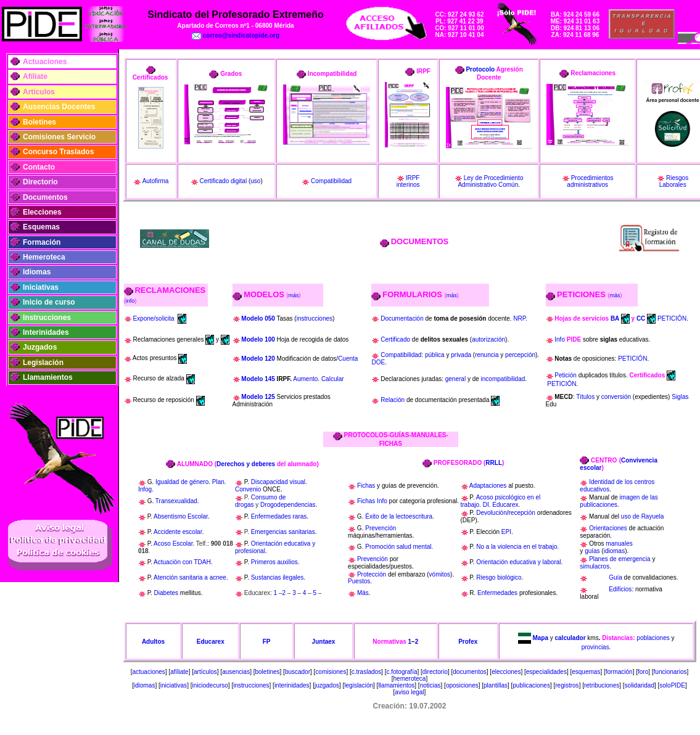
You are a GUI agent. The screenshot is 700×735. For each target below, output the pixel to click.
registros (567, 685)
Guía (616, 577)
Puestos (359, 581)
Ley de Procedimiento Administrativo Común (490, 182)
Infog (145, 489)
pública (435, 355)
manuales (619, 544)
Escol (179, 544)
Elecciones (42, 212)
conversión (616, 397)
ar (190, 544)
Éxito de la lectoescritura (399, 516)
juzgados (327, 685)
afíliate (179, 672)
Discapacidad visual (278, 482)
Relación (393, 400)
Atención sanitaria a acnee (190, 577)
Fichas (366, 486)
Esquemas (41, 227)
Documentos (45, 197)
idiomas (614, 551)
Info (560, 339)
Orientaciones (608, 528)
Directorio (40, 182)
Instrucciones (47, 318)
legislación (359, 685)
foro (643, 672)
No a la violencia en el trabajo (517, 547)
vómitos (440, 574)
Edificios (620, 589)
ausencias (236, 672)
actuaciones (148, 672)
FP (267, 642)
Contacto (39, 167)
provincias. (596, 647)
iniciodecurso (210, 685)
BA (615, 318)
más (294, 295)
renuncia (487, 355)
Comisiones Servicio (59, 137)
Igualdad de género (182, 482)
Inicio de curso (49, 302)
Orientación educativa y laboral (518, 562)
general (455, 379)
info (130, 301)
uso (255, 181)
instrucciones (315, 318)
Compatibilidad (331, 181)
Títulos (585, 397)
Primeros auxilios (274, 562)
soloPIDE (672, 685)
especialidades (546, 672)
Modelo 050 (258, 318)
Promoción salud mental (398, 547)
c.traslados (366, 672)
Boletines (39, 122)
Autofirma (156, 181)
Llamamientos (48, 377)
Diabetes (166, 593)
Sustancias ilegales (278, 577)
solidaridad (640, 685)
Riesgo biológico (499, 577)
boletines (268, 672)
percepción (520, 355)
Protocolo (480, 69)
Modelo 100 (258, 339)
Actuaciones (45, 62)
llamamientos (396, 685)
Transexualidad (176, 501)
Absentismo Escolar (181, 516)
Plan (218, 482)
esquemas (586, 672)
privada (461, 355)
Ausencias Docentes (59, 107)
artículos (205, 672)
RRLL (494, 463)
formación (619, 672)
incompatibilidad (503, 379)
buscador (298, 672)
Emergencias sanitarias (283, 532)
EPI (506, 532)
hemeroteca (410, 679)
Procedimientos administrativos (590, 182)
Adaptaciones (488, 486)
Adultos (153, 642)
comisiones (331, 672)
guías (592, 551)
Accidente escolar (178, 532)
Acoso (162, 544)
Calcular (333, 379)
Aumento (305, 379)
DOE (378, 362)
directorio (435, 672)
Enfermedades (497, 593)
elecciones (506, 672)
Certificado (395, 339)
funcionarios (670, 672)
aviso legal (409, 692)
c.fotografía (401, 672)
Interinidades (46, 332)
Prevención (381, 528)
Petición (566, 375)
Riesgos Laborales (674, 182)
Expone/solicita (153, 318)
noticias (430, 685)
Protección (372, 574)
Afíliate (35, 76)
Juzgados (40, 347)
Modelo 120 (259, 359)
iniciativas (174, 685)
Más (363, 593)
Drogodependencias (288, 505)
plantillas (496, 685)
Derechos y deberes (246, 464)
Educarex (505, 505)
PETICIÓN (672, 318)
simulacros (595, 566)
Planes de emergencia (620, 559)
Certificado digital (223, 181)
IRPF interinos (408, 182)
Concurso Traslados (58, 152)
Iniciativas (41, 287)
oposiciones (462, 685)
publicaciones (531, 685)
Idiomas (37, 272)
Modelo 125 (259, 397)
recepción (522, 513)
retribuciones (602, 685)
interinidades (292, 685)
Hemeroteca (44, 257)
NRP (519, 318)
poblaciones (653, 637)
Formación (42, 242)
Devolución (491, 513)
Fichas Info (372, 501)
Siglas (680, 397)
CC (641, 318)
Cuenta (348, 359)
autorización (488, 339)
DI (486, 505)
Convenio (248, 489)
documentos (469, 672)
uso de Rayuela (643, 516)
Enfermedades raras (279, 516)
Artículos (39, 92)
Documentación (402, 318)
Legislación (43, 363)
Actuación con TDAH (182, 562)
